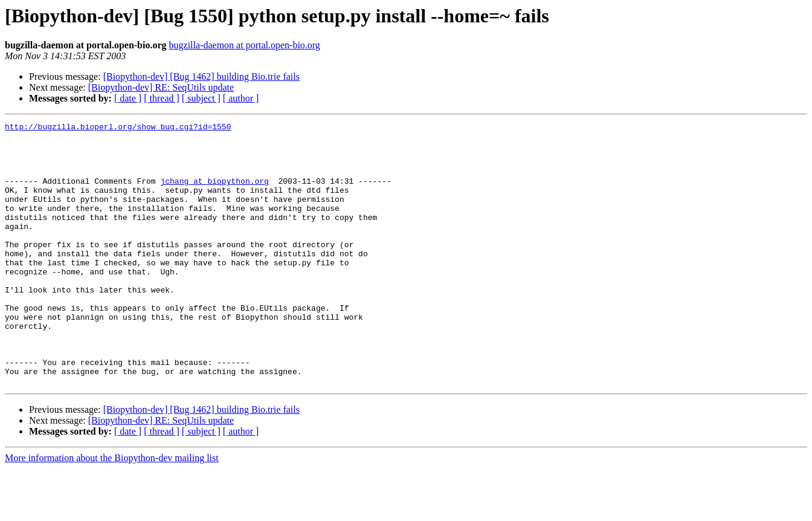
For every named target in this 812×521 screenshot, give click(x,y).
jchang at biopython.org (214, 193)
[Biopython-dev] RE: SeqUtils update (161, 87)
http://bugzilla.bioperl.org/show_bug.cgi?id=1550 (118, 128)
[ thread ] (162, 98)
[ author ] (241, 98)
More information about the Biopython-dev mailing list (112, 510)
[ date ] (128, 98)
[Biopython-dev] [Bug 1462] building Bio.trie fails (201, 76)
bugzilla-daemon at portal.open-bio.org (245, 45)
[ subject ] (201, 98)
